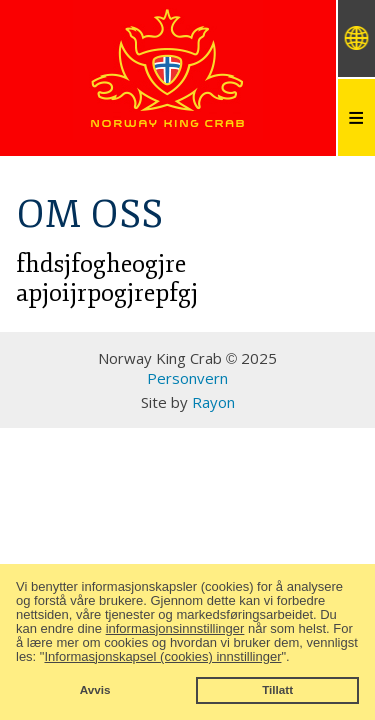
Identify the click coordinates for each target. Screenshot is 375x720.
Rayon (213, 402)
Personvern (187, 378)
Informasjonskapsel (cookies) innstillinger (162, 656)
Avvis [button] (95, 689)
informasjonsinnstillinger (175, 628)
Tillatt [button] (277, 689)
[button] (295, 657)
